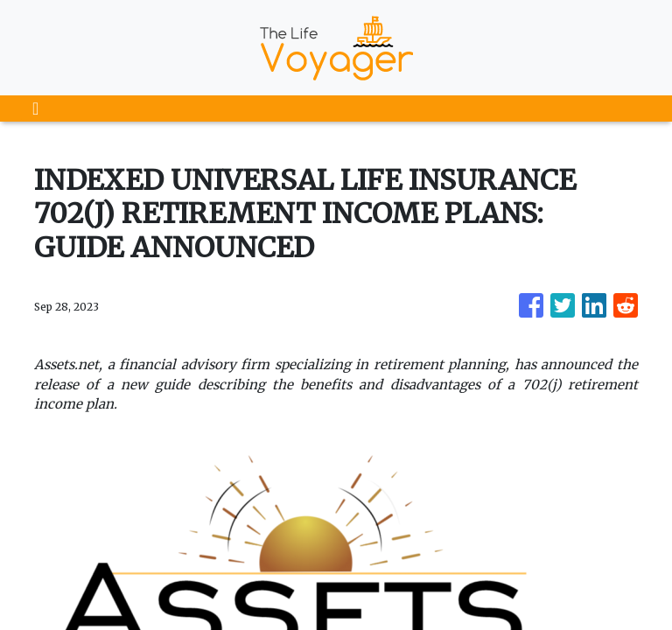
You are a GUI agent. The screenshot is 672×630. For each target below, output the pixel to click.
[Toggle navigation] (35, 108)
